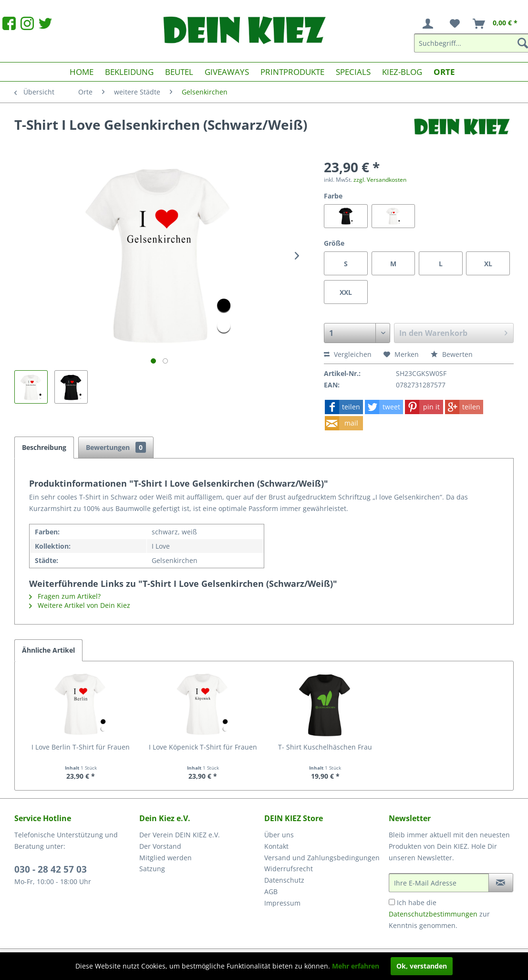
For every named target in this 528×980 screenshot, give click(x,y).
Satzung (152, 869)
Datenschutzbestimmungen (433, 914)
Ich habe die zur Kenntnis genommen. (439, 914)
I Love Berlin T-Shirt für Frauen (81, 747)
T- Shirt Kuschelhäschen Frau (325, 747)
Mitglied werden (166, 858)
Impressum (282, 903)
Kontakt (276, 846)
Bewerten (452, 354)
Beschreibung (44, 447)
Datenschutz (284, 880)
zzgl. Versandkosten (380, 180)
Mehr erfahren (356, 966)
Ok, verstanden (422, 966)
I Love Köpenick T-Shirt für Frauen (203, 747)
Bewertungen (116, 447)
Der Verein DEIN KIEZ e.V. (180, 835)
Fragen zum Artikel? (65, 596)
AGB (271, 891)
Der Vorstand (160, 846)
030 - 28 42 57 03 (51, 869)
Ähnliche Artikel (48, 650)
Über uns (279, 835)
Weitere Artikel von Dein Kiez (80, 605)
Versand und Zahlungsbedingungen (322, 858)
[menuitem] (430, 24)
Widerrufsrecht (289, 869)
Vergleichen (348, 354)
